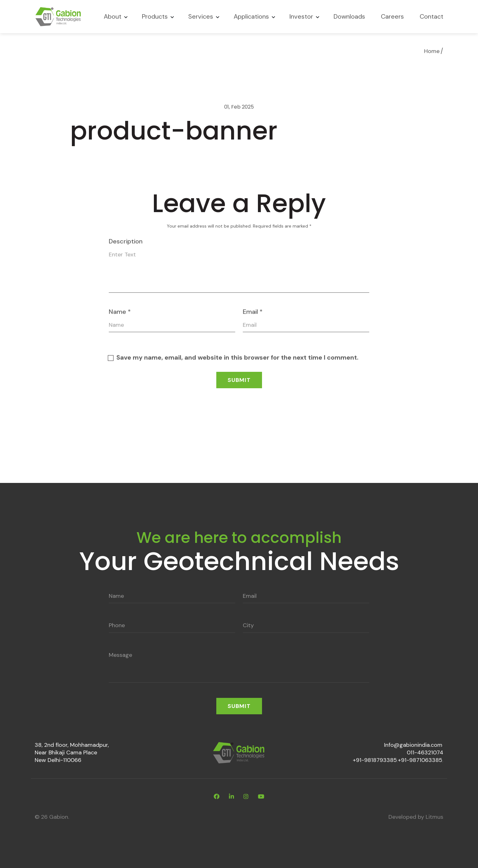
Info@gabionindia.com (413, 745)
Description (126, 245)
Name (120, 315)
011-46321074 (425, 752)
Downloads (349, 16)
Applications (251, 16)
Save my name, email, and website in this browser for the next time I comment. (237, 361)
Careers (392, 16)
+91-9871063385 (420, 760)
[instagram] (246, 797)
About (113, 16)
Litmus (434, 817)
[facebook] (217, 797)
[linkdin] (231, 797)
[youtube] (261, 797)
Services (201, 16)
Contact (431, 16)
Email (253, 315)
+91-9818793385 (375, 760)
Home (432, 51)
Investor (301, 16)
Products (155, 16)
